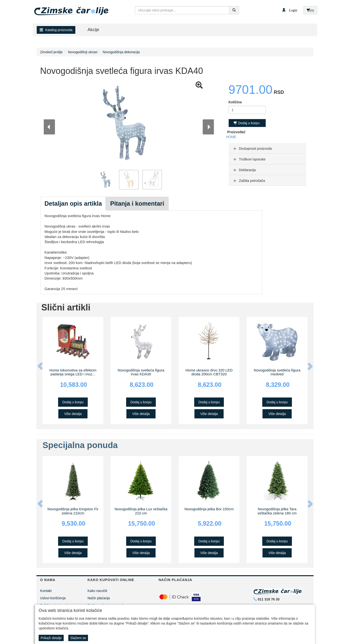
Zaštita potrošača (249, 181)
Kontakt (46, 591)
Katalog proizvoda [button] (56, 30)
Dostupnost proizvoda (252, 149)
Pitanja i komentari (137, 203)
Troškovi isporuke (249, 159)
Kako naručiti (97, 591)
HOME (231, 137)
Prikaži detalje (51, 638)
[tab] (267, 148)
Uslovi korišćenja (53, 598)
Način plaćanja (99, 598)
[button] (290, 10)
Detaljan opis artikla (73, 203)
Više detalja (73, 414)
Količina (235, 102)
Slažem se (78, 638)
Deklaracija (244, 170)
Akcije (93, 30)
